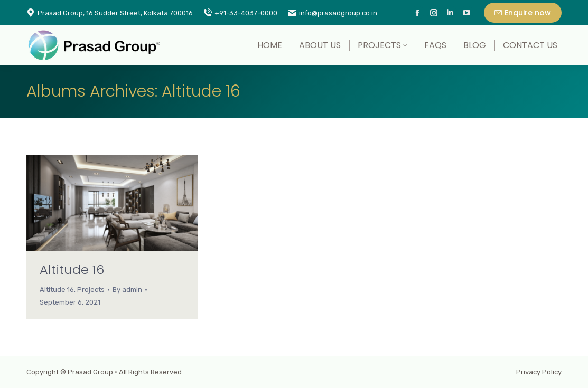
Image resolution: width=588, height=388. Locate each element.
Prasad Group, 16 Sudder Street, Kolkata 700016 (110, 13)
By (127, 290)
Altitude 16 (72, 269)
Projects (91, 290)
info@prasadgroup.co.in (333, 13)
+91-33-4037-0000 (240, 13)
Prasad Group (90, 372)
